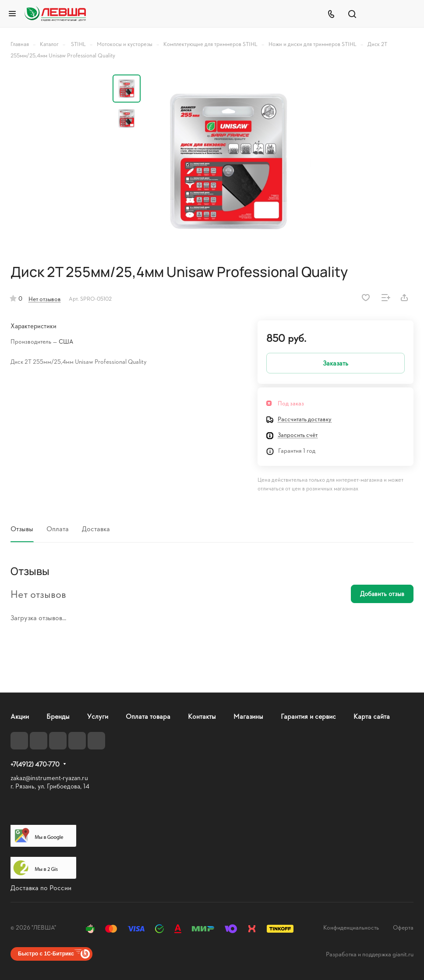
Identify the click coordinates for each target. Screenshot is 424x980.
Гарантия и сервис (308, 716)
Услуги (98, 716)
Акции (20, 716)
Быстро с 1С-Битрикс (46, 954)
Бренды (58, 716)
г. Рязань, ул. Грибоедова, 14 (50, 786)
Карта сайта (372, 716)
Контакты (202, 716)
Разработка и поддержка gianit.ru (370, 954)
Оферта (403, 927)
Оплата (58, 528)
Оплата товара (148, 716)
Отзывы (22, 528)
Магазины (248, 716)
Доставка (96, 528)
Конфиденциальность (351, 927)
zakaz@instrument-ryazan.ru (49, 778)
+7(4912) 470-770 (35, 764)
